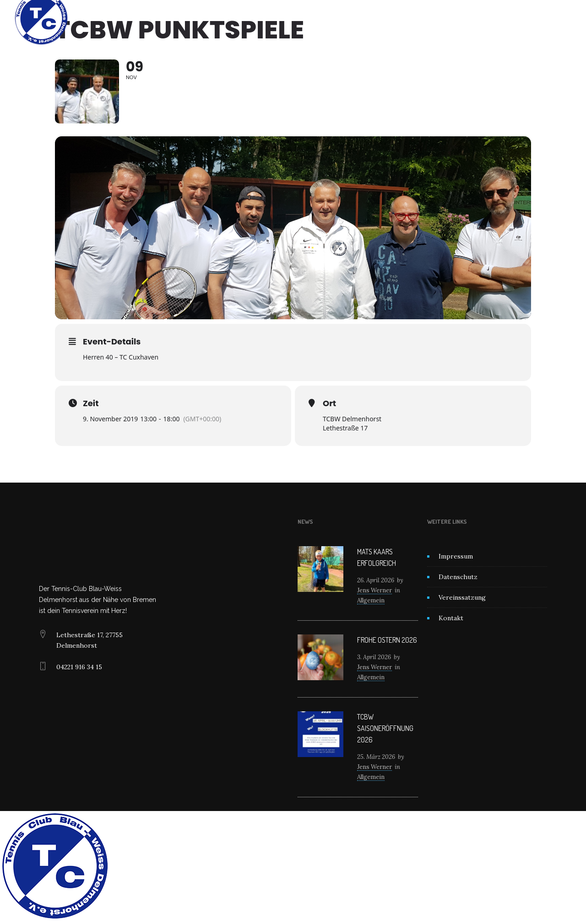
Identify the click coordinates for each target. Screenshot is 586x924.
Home (196, 18)
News (285, 18)
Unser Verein (240, 18)
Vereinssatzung (462, 597)
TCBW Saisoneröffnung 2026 (385, 728)
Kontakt (386, 18)
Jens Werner (374, 590)
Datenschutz (458, 577)
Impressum (456, 556)
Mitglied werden (333, 18)
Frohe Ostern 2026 (387, 640)
